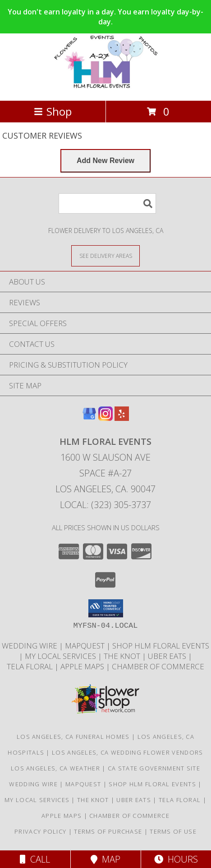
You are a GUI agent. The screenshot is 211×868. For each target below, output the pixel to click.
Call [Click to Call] (35, 859)
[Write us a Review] (105, 161)
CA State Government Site (154, 768)
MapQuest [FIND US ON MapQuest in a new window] (86, 646)
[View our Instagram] (105, 418)
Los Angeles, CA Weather (55, 768)
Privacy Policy (40, 831)
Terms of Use (173, 831)
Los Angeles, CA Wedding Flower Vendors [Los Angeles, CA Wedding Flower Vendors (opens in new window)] (127, 752)
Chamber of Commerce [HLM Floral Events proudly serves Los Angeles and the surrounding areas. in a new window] (158, 666)
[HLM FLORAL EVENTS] (105, 87)
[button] (106, 608)
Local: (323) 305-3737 (105, 505)
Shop (53, 111)
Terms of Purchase (108, 831)
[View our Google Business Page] (89, 418)
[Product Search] (107, 203)
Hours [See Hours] (176, 859)
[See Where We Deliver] (105, 255)
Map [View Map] (105, 859)
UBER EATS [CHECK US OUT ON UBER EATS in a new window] (168, 656)
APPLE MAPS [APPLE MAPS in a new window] (83, 666)
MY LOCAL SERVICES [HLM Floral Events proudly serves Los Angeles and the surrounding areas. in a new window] (61, 656)
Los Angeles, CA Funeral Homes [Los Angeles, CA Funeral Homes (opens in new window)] (73, 737)
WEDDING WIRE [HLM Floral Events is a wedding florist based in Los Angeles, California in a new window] (30, 646)
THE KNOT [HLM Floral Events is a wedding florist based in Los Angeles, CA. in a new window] (123, 656)
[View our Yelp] (122, 418)
